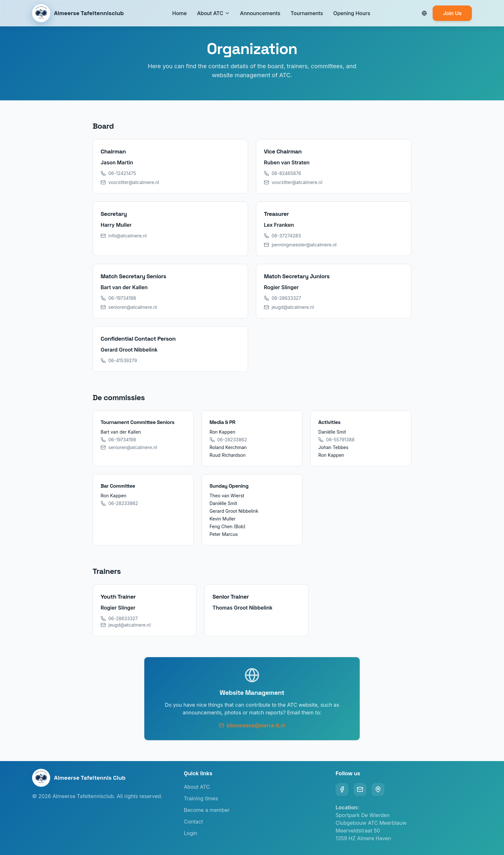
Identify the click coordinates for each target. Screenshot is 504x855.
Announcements (260, 13)
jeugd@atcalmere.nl (289, 307)
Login (191, 833)
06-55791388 (336, 440)
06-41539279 (119, 360)
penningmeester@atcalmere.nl (300, 245)
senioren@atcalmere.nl (129, 307)
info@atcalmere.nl (124, 236)
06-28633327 (283, 298)
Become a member (207, 810)
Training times (201, 798)
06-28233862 (228, 440)
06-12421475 (118, 173)
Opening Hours (352, 13)
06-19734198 (118, 298)
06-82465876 (283, 173)
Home (180, 13)
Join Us (452, 13)
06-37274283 (282, 236)
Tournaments (307, 13)
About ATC (210, 13)
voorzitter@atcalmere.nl (130, 182)
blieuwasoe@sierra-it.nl (252, 725)
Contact (193, 822)
